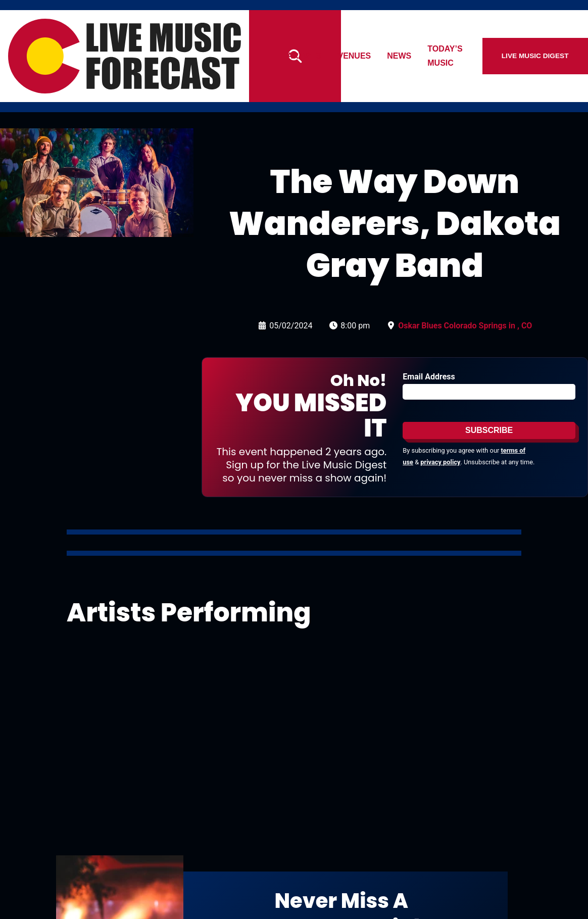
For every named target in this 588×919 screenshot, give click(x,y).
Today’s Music (484, 56)
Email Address (429, 377)
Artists (328, 56)
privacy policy (440, 462)
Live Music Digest (552, 56)
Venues (379, 56)
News (424, 56)
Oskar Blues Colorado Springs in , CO (465, 326)
